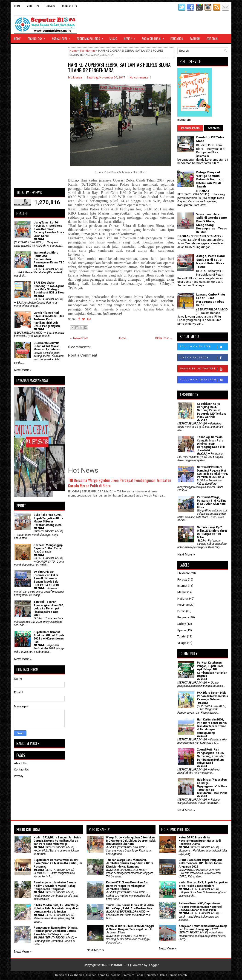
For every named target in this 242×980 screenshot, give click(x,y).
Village (182, 643)
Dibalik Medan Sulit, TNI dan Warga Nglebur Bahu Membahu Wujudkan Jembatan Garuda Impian (56, 909)
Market (182, 592)
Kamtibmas (88, 51)
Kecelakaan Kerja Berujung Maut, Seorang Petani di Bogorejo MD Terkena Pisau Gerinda (212, 410)
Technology (38, 37)
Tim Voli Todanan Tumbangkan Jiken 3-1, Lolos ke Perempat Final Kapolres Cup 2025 (49, 609)
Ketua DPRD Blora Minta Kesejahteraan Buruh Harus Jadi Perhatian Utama (200, 841)
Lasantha (115, 975)
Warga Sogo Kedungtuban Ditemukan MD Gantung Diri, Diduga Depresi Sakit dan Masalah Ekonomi (131, 841)
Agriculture (63, 37)
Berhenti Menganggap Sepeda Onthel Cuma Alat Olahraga (48, 549)
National (183, 599)
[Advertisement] (39, 116)
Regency (183, 617)
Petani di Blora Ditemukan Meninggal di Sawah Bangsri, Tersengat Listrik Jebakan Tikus (130, 929)
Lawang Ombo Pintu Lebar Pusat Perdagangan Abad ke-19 (211, 300)
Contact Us (70, 6)
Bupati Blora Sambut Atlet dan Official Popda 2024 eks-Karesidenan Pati (49, 637)
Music (113, 39)
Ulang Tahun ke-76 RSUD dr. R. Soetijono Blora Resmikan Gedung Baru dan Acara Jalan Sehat (49, 229)
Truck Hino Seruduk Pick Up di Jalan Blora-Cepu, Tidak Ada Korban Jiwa (130, 907)
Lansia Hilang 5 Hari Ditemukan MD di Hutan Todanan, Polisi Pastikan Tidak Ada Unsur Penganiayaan (49, 319)
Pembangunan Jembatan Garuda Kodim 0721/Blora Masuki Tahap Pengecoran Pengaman (55, 886)
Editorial (212, 39)
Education (177, 39)
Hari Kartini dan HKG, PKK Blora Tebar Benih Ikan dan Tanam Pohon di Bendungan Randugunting (212, 726)
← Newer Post (79, 338)
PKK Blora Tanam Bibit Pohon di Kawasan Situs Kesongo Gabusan (212, 696)
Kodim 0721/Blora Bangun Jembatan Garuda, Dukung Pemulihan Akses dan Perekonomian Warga (57, 841)
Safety (182, 624)
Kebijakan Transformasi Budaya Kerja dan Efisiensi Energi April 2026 (203, 928)
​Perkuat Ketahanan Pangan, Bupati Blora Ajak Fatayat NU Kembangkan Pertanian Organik (212, 669)
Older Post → (164, 338)
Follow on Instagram (204, 380)
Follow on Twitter (204, 347)
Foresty (182, 579)
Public (181, 611)
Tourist (182, 636)
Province (183, 605)
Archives (214, 128)
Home (17, 6)
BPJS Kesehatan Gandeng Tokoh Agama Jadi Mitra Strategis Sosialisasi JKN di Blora (49, 288)
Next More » (23, 370)
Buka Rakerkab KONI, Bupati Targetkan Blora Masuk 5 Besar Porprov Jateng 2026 (48, 520)
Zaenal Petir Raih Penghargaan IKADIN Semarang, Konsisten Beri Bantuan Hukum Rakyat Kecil (211, 756)
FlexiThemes (76, 975)
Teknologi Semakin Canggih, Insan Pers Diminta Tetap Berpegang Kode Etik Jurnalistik (211, 444)
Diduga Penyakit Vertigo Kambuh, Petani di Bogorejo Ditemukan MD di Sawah (210, 179)
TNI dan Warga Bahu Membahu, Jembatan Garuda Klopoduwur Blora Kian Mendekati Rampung (130, 863)
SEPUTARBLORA (119, 965)
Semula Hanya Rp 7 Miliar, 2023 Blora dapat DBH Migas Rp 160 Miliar (212, 532)
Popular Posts (190, 128)
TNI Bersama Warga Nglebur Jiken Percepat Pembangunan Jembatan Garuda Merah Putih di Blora (120, 483)
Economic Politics (91, 37)
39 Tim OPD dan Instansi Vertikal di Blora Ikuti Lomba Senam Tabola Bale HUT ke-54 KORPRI (46, 578)
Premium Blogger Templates (140, 975)
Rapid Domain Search (173, 975)
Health (131, 37)
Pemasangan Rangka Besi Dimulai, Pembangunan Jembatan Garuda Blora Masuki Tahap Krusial (56, 931)
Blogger (153, 965)
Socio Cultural (154, 37)
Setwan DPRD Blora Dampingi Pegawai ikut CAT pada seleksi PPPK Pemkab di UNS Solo (212, 472)
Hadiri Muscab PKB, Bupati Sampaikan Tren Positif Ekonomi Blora (203, 884)
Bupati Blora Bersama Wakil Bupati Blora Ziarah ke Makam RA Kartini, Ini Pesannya (58, 863)
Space (182, 630)
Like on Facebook (204, 358)
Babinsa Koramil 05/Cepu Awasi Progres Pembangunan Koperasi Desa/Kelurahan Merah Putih (200, 907)
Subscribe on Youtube (204, 369)
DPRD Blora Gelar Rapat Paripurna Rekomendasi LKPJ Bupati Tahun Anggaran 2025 (200, 863)
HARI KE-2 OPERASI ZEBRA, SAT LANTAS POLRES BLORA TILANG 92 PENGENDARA (119, 67)
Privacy (50, 6)
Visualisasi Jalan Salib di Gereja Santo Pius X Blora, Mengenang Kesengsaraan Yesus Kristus (212, 223)
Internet (182, 586)
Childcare (184, 573)
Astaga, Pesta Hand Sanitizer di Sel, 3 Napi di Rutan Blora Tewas (210, 261)
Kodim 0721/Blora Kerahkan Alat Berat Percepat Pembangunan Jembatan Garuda (127, 886)
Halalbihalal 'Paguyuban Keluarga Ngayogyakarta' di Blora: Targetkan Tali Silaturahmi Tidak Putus (212, 786)
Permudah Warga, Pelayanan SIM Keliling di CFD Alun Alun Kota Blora (212, 502)
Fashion (195, 39)
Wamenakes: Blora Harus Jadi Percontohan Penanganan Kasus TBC (49, 258)
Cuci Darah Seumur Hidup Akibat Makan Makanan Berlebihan (47, 346)
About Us (33, 6)
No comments (139, 77)
